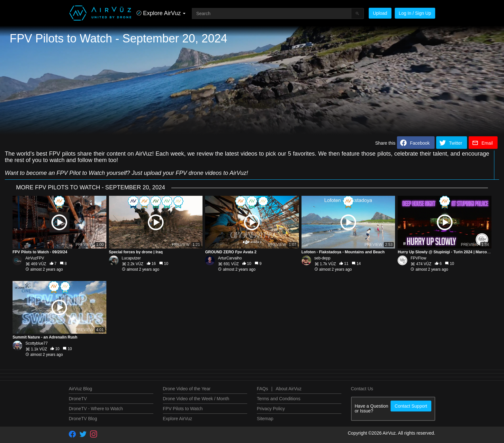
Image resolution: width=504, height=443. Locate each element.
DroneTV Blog (83, 419)
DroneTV (78, 399)
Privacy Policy (271, 409)
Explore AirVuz (178, 419)
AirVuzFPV (35, 258)
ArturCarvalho (230, 258)
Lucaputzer (131, 258)
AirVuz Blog (81, 389)
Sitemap (265, 419)
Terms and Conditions (279, 399)
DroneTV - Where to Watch (96, 409)
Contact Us (362, 389)
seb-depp (322, 258)
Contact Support (411, 406)
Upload (380, 13)
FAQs (262, 389)
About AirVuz (289, 389)
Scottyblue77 (36, 343)
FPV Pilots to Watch (183, 409)
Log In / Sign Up (415, 13)
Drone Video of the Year (187, 389)
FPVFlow (418, 258)
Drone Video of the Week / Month (196, 399)
